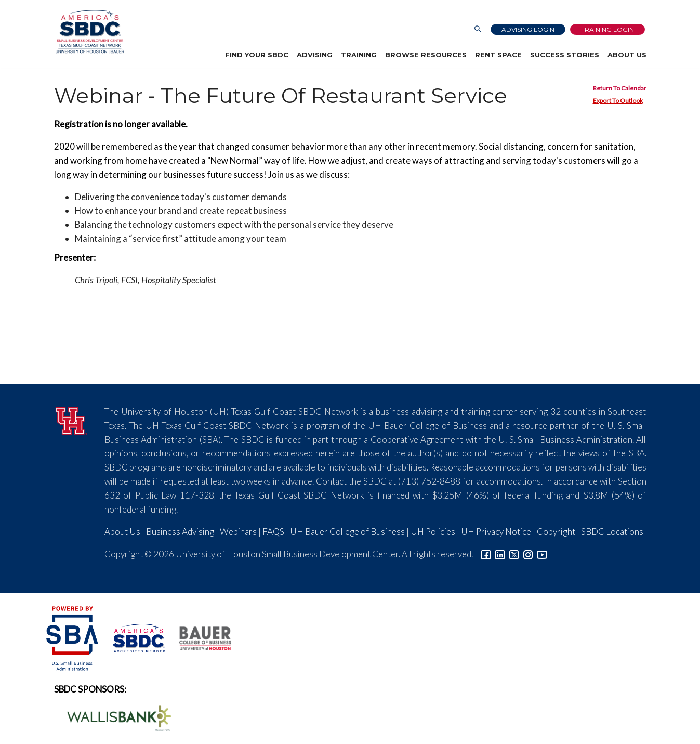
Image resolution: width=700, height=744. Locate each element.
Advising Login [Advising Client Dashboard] (528, 29)
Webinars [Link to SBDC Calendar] (238, 532)
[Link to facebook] (486, 554)
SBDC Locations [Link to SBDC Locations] (612, 532)
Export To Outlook (618, 101)
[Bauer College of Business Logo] (199, 637)
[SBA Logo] (73, 637)
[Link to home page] (88, 32)
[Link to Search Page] (478, 29)
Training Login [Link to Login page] (607, 29)
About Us (627, 55)
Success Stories (565, 55)
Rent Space (498, 55)
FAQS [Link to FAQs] (273, 532)
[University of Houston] (72, 419)
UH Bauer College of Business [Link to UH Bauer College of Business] (347, 532)
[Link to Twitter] (514, 554)
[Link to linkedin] (500, 554)
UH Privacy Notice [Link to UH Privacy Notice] (496, 532)
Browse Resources (426, 55)
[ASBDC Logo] (133, 637)
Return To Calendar (620, 88)
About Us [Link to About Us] (122, 532)
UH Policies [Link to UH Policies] (433, 532)
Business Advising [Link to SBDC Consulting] (180, 532)
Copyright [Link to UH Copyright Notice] (556, 532)
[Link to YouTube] (542, 554)
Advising (315, 55)
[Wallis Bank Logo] (113, 717)
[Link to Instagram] (528, 554)
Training (359, 55)
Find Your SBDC (257, 55)
